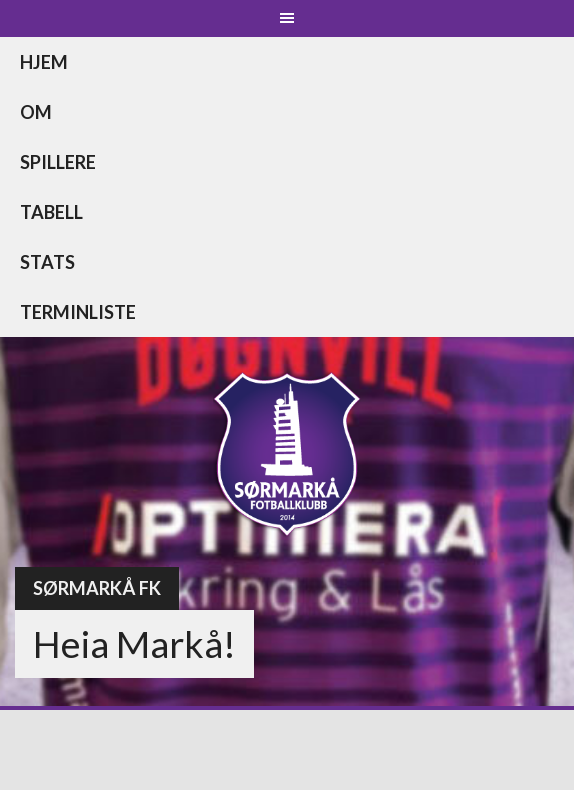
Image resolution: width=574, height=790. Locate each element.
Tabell (51, 212)
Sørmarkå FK (97, 588)
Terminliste (78, 312)
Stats (47, 262)
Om (36, 112)
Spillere (58, 162)
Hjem (44, 62)
